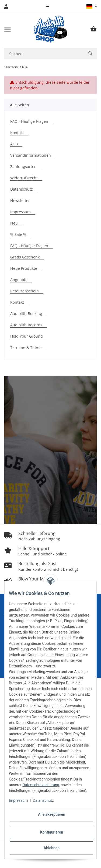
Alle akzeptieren (52, 814)
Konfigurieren (52, 832)
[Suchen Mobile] (44, 54)
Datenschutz (43, 800)
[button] (47, 6)
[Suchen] (90, 54)
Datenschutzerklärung (41, 785)
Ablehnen (52, 848)
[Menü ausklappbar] (8, 29)
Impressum (18, 800)
